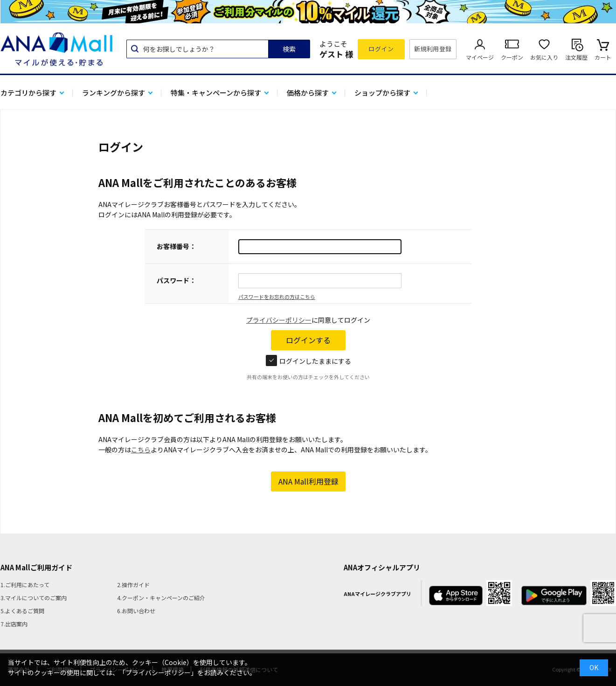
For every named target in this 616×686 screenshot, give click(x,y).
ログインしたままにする (308, 361)
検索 (289, 49)
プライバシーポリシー (279, 320)
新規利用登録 (433, 49)
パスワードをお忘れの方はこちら (277, 297)
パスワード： (176, 280)
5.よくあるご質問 (22, 611)
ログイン (381, 49)
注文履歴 (576, 57)
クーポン (512, 57)
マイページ (480, 57)
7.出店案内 (14, 624)
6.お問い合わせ (136, 611)
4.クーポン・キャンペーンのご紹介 (161, 598)
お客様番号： (176, 246)
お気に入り (544, 57)
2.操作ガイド (133, 585)
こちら (141, 450)
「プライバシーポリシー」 (158, 672)
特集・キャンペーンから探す (216, 93)
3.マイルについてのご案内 (34, 598)
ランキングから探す (114, 93)
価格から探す (308, 93)
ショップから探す (382, 93)
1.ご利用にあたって (25, 585)
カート (603, 57)
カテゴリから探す (28, 93)
